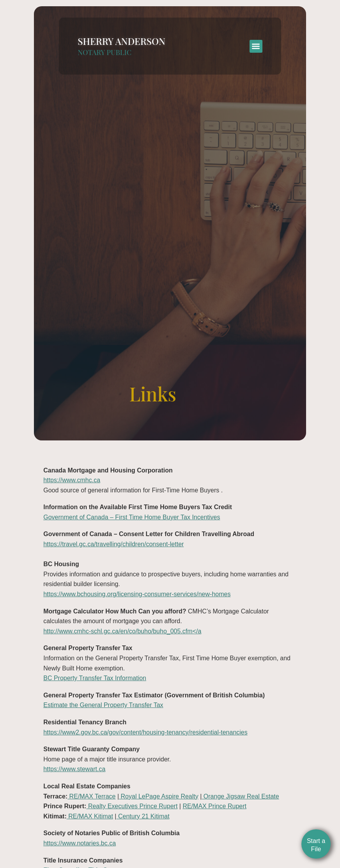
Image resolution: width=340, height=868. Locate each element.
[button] (256, 42)
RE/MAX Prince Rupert (214, 806)
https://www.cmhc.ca (72, 480)
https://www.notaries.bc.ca (80, 843)
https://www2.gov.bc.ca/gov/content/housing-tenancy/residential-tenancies (145, 732)
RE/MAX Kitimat (90, 816)
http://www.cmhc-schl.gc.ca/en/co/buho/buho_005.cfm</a (122, 631)
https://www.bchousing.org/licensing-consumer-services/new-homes (137, 594)
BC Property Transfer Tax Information (95, 678)
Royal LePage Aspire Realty (159, 796)
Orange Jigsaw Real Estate (240, 796)
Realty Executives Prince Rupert (132, 806)
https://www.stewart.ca (74, 769)
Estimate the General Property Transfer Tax (103, 705)
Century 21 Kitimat (143, 816)
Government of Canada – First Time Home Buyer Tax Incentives (132, 517)
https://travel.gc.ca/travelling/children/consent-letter (113, 544)
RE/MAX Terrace (91, 796)
